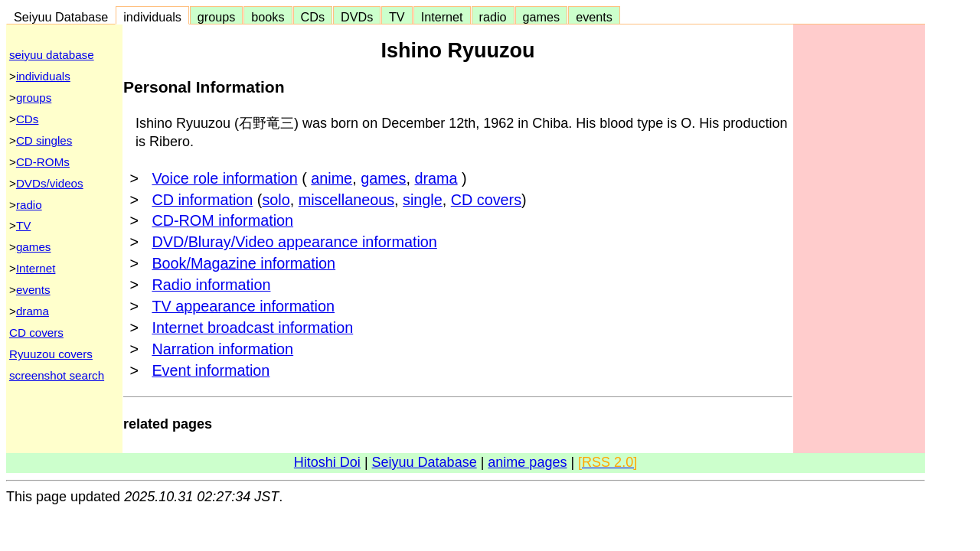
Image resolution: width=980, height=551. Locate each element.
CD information (202, 200)
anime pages (527, 462)
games (542, 17)
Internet (442, 17)
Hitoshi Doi (327, 462)
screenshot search (57, 375)
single (423, 200)
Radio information (211, 285)
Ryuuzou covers (51, 354)
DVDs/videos (50, 183)
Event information (211, 370)
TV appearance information (243, 306)
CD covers (36, 333)
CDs (313, 17)
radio (493, 17)
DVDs (357, 17)
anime (332, 178)
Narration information (222, 349)
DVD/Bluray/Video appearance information (294, 242)
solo (276, 200)
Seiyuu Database (61, 17)
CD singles (44, 140)
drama (33, 311)
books (268, 17)
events (594, 17)
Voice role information (224, 178)
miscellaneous (346, 200)
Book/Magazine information (243, 263)
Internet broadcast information (252, 328)
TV (397, 17)
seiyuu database (52, 55)
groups (217, 17)
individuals (152, 17)
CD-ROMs (43, 162)
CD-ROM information (222, 220)
